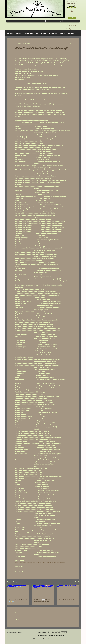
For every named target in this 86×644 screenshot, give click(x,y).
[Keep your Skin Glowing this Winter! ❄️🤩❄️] (18, 591)
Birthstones (53, 33)
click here (64, 631)
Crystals (71, 33)
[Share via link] (27, 572)
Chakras (62, 33)
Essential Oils (28, 33)
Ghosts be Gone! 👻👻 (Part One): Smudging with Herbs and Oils (42, 601)
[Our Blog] (72, 7)
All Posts (10, 33)
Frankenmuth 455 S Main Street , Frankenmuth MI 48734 (50, 632)
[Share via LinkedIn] (23, 572)
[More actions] (70, 44)
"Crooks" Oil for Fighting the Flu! (67, 600)
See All (77, 582)
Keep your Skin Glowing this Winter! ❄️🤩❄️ (18, 601)
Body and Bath (41, 33)
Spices (18, 33)
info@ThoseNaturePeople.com (15, 632)
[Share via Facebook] (15, 572)
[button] (72, 11)
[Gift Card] (72, 18)
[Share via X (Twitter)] (19, 572)
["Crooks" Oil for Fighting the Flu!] (68, 591)
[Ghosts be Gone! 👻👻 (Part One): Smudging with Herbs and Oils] (43, 591)
